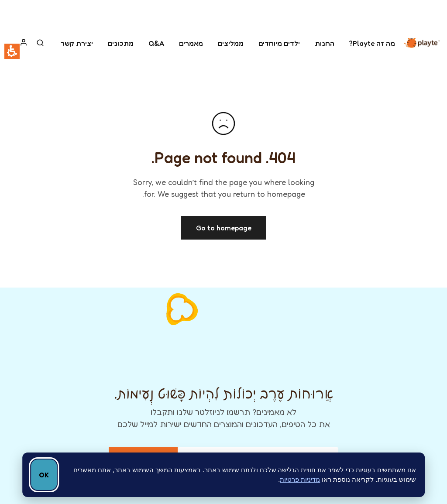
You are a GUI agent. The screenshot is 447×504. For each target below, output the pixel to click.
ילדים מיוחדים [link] (279, 43)
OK (44, 475)
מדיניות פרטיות (300, 479)
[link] (422, 43)
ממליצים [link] (231, 43)
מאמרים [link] (191, 43)
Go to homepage (224, 228)
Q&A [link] (156, 43)
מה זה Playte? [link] (372, 43)
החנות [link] (325, 43)
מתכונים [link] (121, 43)
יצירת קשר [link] (77, 43)
